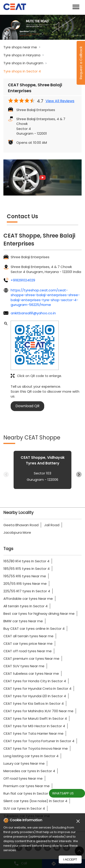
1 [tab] (43, 34)
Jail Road (52, 525)
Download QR (27, 406)
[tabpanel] (42, 27)
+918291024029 (23, 280)
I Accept (70, 859)
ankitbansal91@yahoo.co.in (33, 313)
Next (79, 474)
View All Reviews (60, 101)
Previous (6, 474)
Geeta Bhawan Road (21, 525)
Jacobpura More (17, 532)
